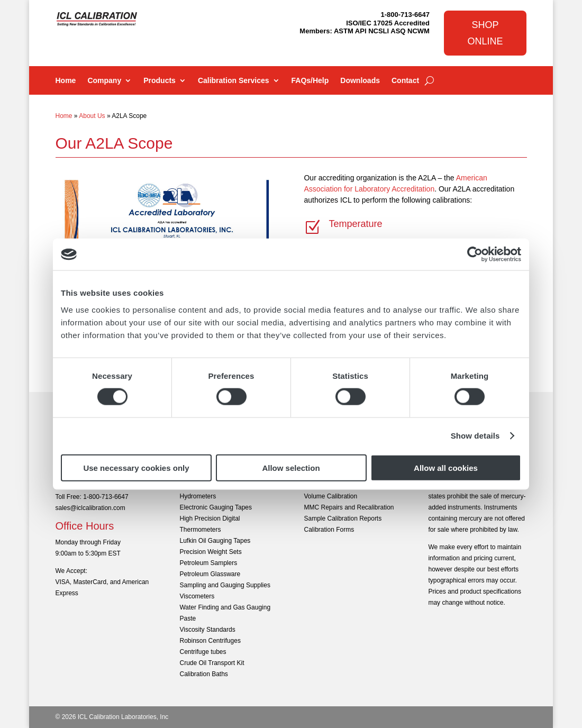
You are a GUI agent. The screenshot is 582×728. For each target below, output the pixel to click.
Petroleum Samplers (208, 563)
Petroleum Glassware (210, 574)
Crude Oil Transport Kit (212, 663)
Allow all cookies (446, 467)
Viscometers (197, 596)
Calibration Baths (203, 674)
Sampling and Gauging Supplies (225, 585)
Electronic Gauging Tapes (216, 507)
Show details (475, 436)
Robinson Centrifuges (210, 641)
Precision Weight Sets (210, 552)
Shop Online (485, 33)
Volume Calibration (330, 496)
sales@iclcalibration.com (90, 508)
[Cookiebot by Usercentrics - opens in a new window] (475, 254)
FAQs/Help (310, 81)
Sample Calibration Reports (343, 518)
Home (66, 81)
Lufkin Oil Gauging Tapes (215, 541)
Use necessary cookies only (136, 467)
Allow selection (291, 467)
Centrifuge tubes (203, 652)
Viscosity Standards (207, 630)
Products (160, 81)
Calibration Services (234, 81)
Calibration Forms (329, 530)
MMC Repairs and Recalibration (349, 507)
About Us (92, 116)
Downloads (360, 81)
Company (104, 81)
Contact (405, 81)
